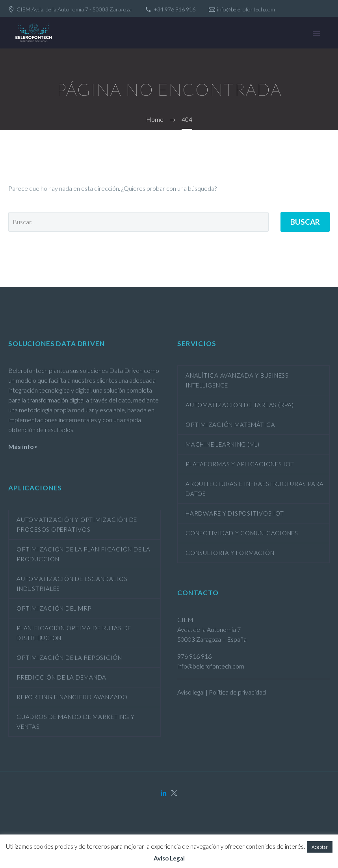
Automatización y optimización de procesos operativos (77, 524)
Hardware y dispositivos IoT (235, 513)
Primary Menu (316, 34)
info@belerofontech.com (246, 9)
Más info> (23, 446)
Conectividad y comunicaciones (242, 533)
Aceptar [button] (320, 847)
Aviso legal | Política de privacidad (222, 692)
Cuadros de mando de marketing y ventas (75, 722)
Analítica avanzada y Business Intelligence (237, 380)
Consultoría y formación (230, 553)
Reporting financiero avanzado (72, 697)
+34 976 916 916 (175, 9)
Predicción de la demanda (61, 677)
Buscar (305, 222)
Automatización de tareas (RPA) (240, 405)
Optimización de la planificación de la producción (84, 554)
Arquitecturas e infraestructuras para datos (255, 489)
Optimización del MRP (54, 608)
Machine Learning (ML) (223, 444)
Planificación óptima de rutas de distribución (74, 633)
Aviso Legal (169, 858)
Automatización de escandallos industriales (72, 584)
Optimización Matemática (230, 425)
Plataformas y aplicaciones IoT (240, 464)
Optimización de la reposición (69, 658)
